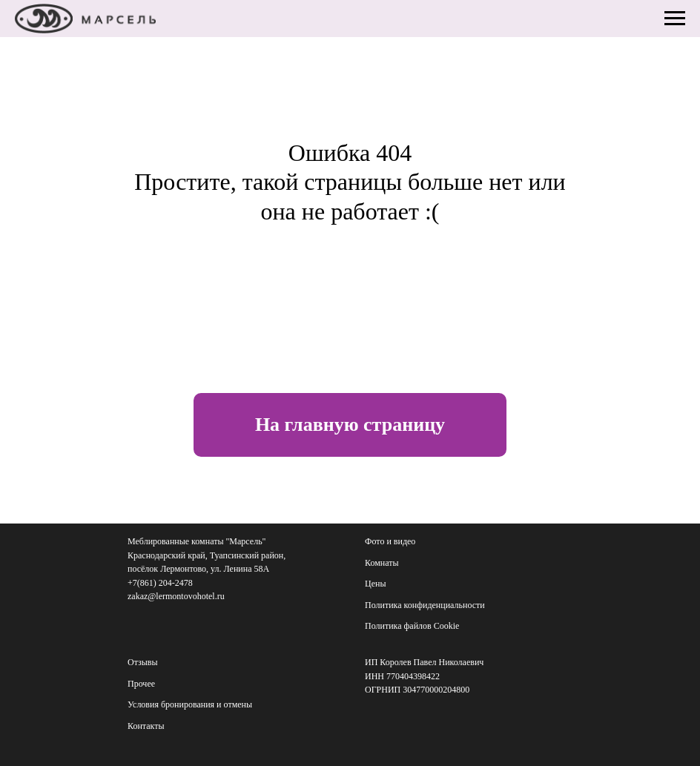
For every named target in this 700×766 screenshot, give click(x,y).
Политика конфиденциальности (425, 605)
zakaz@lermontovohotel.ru (176, 596)
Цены (375, 584)
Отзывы (143, 662)
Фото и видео (390, 541)
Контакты (146, 726)
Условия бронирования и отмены (190, 704)
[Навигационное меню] (675, 19)
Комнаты (382, 563)
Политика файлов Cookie (412, 626)
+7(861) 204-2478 (160, 583)
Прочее (141, 684)
